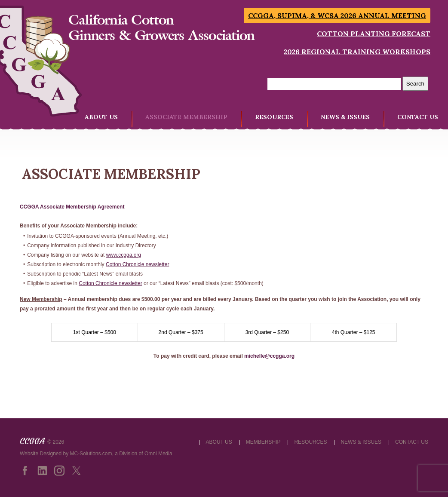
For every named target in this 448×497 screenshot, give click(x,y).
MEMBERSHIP (263, 442)
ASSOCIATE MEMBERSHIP (186, 117)
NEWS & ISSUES (345, 117)
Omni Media (158, 454)
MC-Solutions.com (91, 454)
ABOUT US (101, 117)
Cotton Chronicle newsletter (137, 264)
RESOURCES (274, 117)
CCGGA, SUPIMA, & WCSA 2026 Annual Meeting (337, 15)
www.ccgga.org (124, 255)
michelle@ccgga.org (269, 356)
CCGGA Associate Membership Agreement (72, 207)
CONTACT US (418, 117)
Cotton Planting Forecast (374, 34)
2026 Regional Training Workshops (357, 52)
